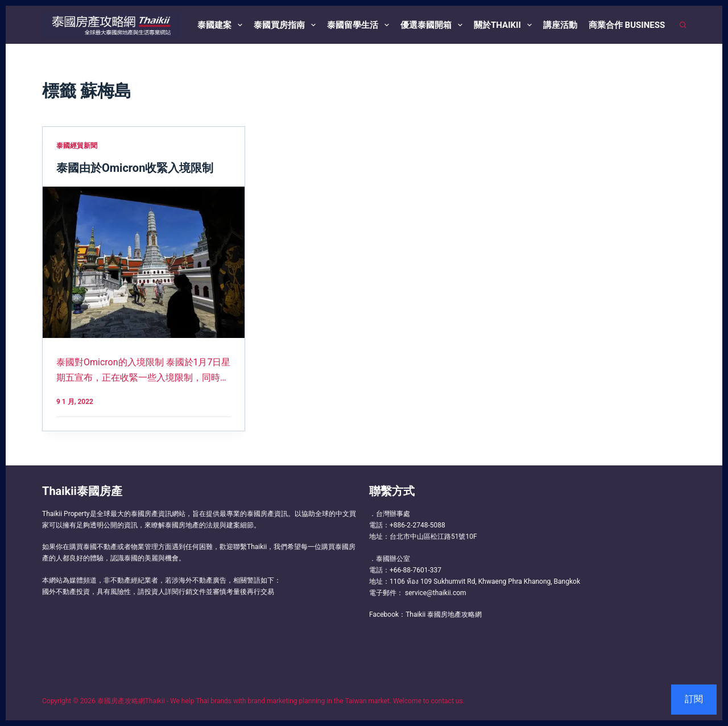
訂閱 (694, 699)
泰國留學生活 (360, 25)
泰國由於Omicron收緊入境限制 (135, 168)
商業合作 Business (627, 25)
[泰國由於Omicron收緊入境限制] (144, 262)
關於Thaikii (505, 25)
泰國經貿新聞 (77, 146)
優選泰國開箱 (434, 25)
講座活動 (560, 25)
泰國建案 (222, 25)
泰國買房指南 (287, 25)
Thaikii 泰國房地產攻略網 (444, 614)
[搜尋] (683, 25)
